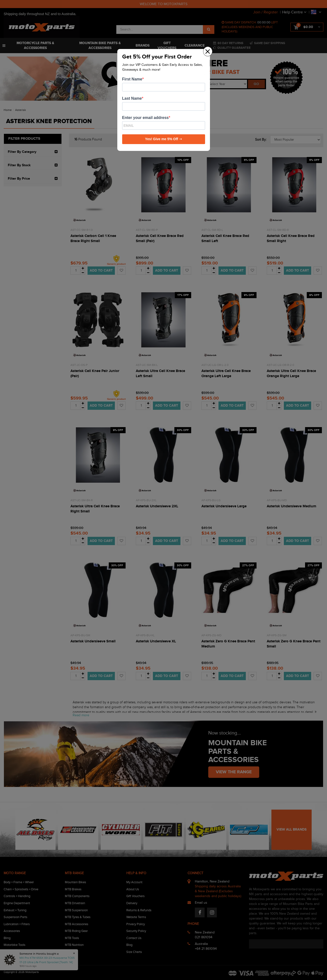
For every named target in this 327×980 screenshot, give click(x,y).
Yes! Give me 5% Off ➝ (163, 139)
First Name (132, 79)
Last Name (132, 98)
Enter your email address (145, 118)
